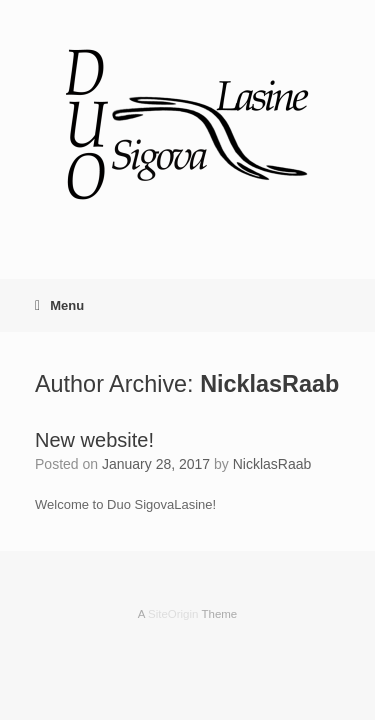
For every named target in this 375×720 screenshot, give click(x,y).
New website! (94, 440)
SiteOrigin (173, 614)
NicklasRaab (269, 384)
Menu (59, 305)
